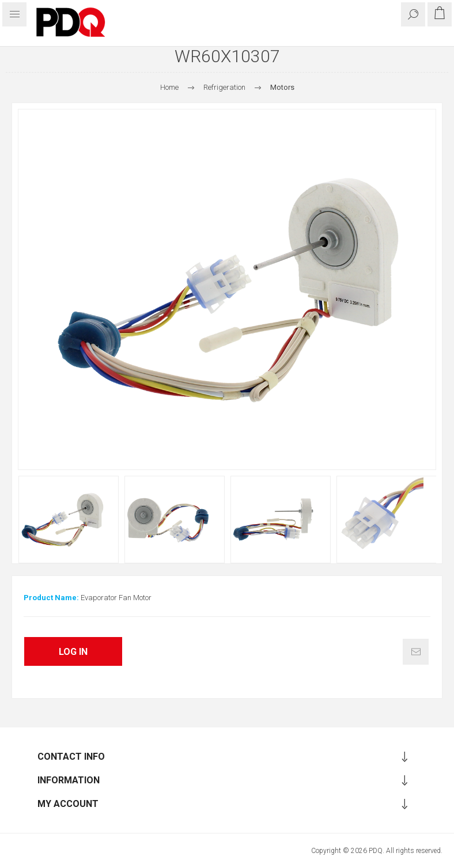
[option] (69, 520)
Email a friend (416, 652)
